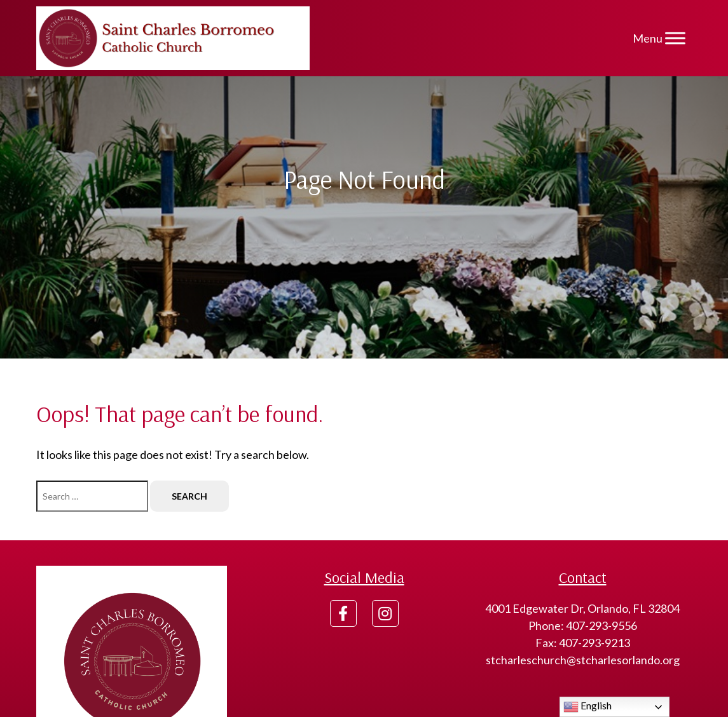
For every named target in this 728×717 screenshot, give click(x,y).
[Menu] (675, 38)
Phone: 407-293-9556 (583, 625)
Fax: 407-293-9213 (583, 643)
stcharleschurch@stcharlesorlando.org (583, 660)
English (587, 707)
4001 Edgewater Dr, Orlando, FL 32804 (582, 608)
